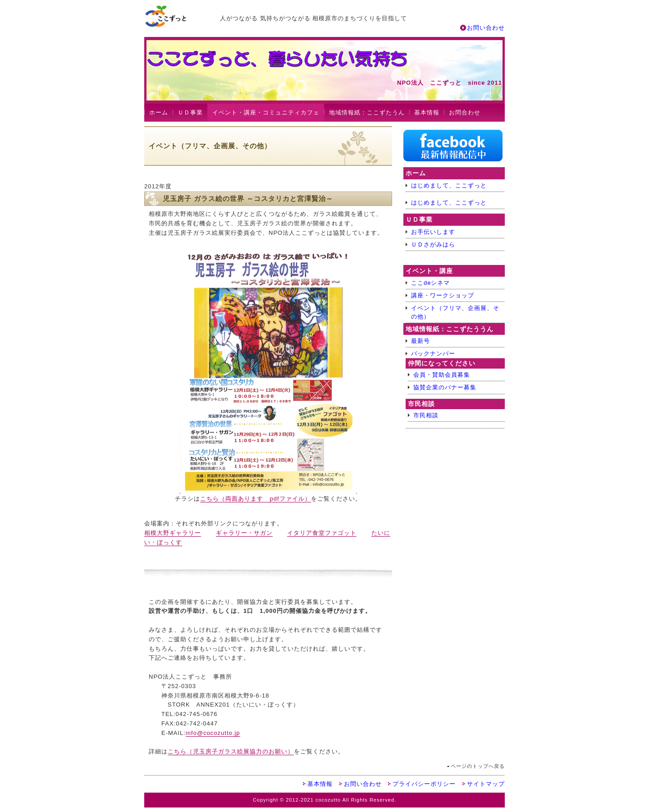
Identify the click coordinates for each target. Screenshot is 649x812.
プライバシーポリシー (424, 784)
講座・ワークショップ (443, 295)
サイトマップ (486, 784)
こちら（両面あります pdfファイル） (255, 499)
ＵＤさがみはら (433, 244)
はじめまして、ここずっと (449, 185)
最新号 (420, 341)
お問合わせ (465, 112)
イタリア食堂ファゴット (322, 533)
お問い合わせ (486, 28)
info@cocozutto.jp (213, 733)
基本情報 (427, 112)
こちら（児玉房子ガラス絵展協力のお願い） (231, 751)
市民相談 (426, 415)
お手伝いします (433, 232)
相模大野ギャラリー (173, 533)
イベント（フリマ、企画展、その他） (455, 312)
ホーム (159, 112)
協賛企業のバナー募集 (445, 387)
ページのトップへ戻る (478, 766)
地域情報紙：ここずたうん (367, 112)
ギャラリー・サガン (244, 533)
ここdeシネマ (430, 283)
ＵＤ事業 (190, 112)
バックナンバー (433, 354)
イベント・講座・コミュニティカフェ (266, 112)
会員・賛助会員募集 (442, 375)
